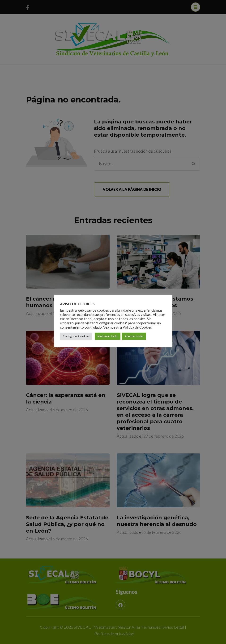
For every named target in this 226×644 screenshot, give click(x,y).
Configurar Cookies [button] (76, 336)
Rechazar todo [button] (108, 336)
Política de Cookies (137, 327)
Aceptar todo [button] (134, 336)
